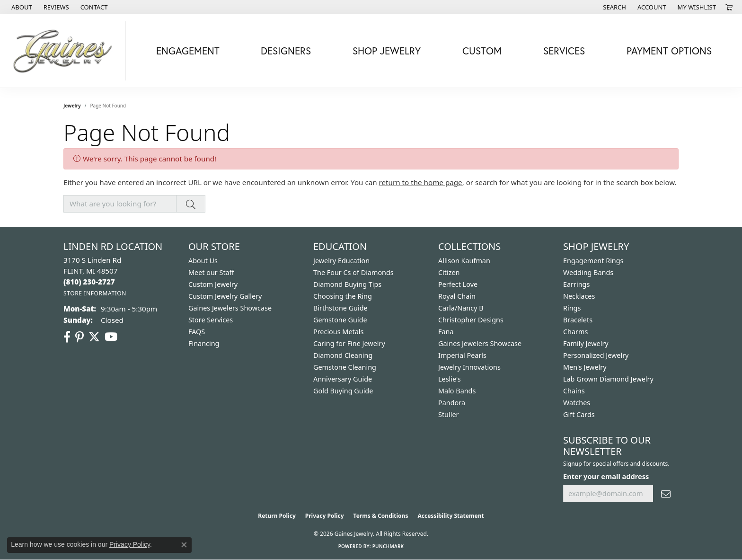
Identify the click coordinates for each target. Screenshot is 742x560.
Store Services (211, 320)
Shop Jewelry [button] (387, 51)
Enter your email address (606, 476)
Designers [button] (286, 51)
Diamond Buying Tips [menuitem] (347, 284)
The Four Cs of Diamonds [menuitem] (353, 272)
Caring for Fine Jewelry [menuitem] (349, 343)
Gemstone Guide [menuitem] (340, 320)
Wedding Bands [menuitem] (588, 272)
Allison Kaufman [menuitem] (464, 261)
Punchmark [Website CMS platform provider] (388, 546)
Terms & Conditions (381, 516)
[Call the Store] (89, 282)
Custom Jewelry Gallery (225, 296)
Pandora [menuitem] (452, 403)
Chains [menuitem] (574, 391)
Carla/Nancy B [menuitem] (461, 308)
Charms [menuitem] (575, 332)
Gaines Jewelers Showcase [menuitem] (480, 343)
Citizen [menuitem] (449, 272)
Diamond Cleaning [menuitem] (343, 355)
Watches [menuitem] (577, 403)
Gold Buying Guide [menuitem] (343, 391)
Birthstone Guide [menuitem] (340, 308)
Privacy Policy (325, 516)
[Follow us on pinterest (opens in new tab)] (79, 337)
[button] (614, 7)
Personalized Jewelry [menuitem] (596, 355)
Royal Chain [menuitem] (457, 296)
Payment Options (669, 51)
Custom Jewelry (213, 284)
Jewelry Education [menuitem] (341, 261)
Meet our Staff (211, 272)
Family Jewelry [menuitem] (586, 343)
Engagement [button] (188, 51)
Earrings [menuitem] (576, 284)
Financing (204, 343)
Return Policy (277, 516)
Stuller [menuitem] (448, 414)
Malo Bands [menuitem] (457, 391)
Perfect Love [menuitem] (458, 284)
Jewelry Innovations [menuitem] (469, 367)
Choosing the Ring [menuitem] (343, 296)
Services (564, 51)
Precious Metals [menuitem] (338, 332)
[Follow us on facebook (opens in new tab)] (67, 337)
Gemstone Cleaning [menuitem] (345, 367)
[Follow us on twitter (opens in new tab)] (94, 337)
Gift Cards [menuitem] (579, 414)
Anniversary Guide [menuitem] (343, 379)
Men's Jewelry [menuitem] (585, 367)
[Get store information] (95, 293)
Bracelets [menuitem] (578, 320)
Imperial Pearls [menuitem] (462, 355)
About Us (203, 261)
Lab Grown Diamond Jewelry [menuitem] (608, 379)
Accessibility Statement (450, 516)
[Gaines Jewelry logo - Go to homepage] (65, 51)
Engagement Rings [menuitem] (593, 261)
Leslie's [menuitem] (450, 379)
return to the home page (421, 182)
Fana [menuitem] (446, 332)
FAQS (197, 332)
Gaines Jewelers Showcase (230, 308)
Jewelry (72, 106)
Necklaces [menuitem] (579, 296)
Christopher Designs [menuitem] (471, 320)
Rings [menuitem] (572, 308)
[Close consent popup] (184, 545)
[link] (21, 7)
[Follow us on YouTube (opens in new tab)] (111, 337)
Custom (482, 51)
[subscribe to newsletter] (666, 493)
